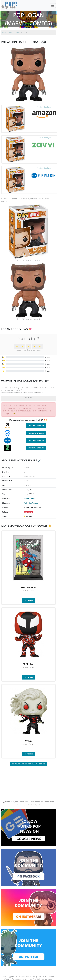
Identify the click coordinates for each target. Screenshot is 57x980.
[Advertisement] (28, 784)
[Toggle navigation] (53, 6)
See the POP (29, 600)
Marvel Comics (30, 499)
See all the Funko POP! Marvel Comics (28, 764)
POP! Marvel (28, 512)
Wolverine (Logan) (31, 503)
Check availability (36, 426)
